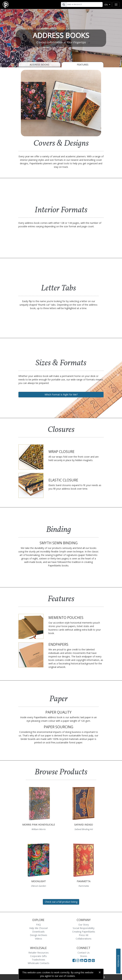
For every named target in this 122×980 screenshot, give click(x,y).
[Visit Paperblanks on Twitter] (86, 960)
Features (83, 65)
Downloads (38, 932)
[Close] (100, 972)
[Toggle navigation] (116, 5)
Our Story (84, 925)
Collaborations (84, 939)
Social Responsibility (84, 928)
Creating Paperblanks (84, 932)
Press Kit (84, 935)
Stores (84, 956)
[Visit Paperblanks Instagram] (78, 960)
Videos (39, 939)
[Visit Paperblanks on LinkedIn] (90, 960)
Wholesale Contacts (39, 963)
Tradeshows (38, 960)
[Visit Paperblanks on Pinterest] (93, 960)
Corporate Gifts (38, 956)
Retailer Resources (39, 953)
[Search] (84, 4)
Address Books (40, 65)
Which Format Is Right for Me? (61, 395)
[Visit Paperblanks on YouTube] (82, 960)
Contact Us (84, 953)
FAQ (38, 925)
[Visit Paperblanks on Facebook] (74, 960)
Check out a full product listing (61, 902)
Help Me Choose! (39, 928)
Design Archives (39, 935)
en (106, 5)
